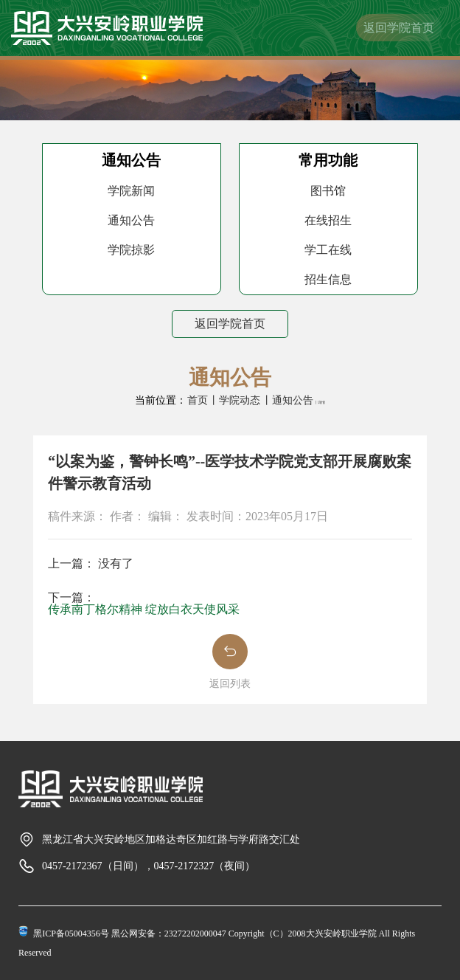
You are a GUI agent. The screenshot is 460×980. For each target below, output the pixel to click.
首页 (198, 400)
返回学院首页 (399, 28)
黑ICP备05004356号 (71, 934)
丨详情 (320, 403)
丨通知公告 (287, 400)
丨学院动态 (234, 400)
